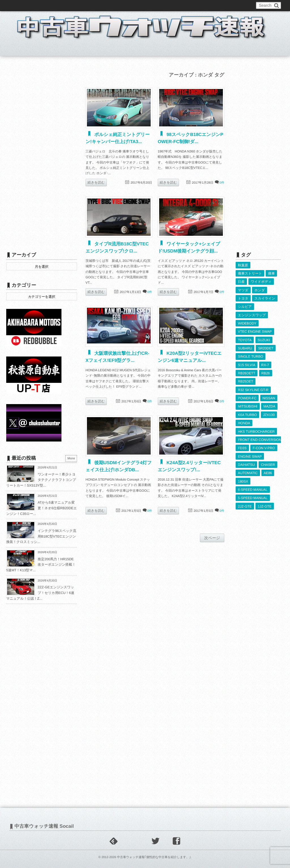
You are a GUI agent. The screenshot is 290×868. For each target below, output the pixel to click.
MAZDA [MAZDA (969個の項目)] (269, 405)
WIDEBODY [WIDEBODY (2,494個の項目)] (247, 323)
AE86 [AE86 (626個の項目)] (268, 471)
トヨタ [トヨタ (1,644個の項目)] (243, 298)
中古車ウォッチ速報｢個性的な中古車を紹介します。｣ (154, 857)
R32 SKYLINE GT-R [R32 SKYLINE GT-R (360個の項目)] (253, 389)
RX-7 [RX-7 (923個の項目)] (265, 364)
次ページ (212, 538)
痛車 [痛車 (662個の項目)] (271, 273)
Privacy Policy (137, 5)
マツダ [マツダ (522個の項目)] (243, 290)
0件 (222, 183)
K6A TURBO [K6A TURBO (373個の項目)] (247, 413)
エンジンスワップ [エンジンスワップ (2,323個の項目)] (252, 315)
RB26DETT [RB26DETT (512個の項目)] (247, 372)
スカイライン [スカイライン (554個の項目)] (265, 298)
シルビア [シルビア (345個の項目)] (245, 306)
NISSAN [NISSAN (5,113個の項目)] (269, 397)
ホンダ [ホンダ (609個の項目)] (260, 290)
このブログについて (29, 5)
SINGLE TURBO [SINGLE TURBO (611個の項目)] (250, 356)
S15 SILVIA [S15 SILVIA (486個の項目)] (247, 364)
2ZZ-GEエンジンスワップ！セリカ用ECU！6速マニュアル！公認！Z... (40, 593)
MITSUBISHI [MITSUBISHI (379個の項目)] (248, 405)
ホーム (20, 49)
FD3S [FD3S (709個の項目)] (242, 446)
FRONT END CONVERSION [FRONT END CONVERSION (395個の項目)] (260, 438)
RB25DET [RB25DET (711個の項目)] (246, 381)
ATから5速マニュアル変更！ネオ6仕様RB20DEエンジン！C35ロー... (41, 508)
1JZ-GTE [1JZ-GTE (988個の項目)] (265, 504)
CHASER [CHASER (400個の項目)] (268, 463)
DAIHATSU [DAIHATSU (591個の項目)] (246, 463)
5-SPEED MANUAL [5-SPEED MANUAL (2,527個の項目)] (253, 496)
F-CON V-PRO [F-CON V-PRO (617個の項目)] (264, 446)
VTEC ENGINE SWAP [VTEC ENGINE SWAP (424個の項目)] (255, 331)
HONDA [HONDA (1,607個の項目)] (244, 422)
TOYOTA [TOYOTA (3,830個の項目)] (245, 339)
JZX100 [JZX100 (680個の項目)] (269, 413)
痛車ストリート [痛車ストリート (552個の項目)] (250, 273)
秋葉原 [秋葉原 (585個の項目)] (243, 265)
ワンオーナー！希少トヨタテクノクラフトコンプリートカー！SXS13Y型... (41, 480)
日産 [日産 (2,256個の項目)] (241, 282)
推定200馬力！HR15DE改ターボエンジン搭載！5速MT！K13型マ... (41, 565)
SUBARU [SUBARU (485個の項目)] (245, 347)
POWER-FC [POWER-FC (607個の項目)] (247, 397)
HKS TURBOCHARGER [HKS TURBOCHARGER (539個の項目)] (256, 430)
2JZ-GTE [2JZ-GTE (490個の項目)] (245, 504)
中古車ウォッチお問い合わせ (75, 5)
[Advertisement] (42, 155)
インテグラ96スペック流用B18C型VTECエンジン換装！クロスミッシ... (41, 536)
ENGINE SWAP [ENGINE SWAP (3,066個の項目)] (250, 455)
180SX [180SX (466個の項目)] (243, 479)
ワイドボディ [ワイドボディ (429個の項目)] (261, 282)
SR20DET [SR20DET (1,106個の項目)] (266, 347)
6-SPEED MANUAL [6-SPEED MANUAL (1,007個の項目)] (253, 488)
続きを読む (96, 182)
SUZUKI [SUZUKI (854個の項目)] (264, 339)
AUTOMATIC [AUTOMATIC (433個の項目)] (248, 471)
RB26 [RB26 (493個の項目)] (266, 372)
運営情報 (112, 5)
